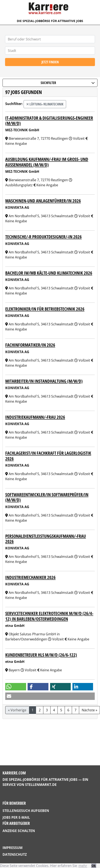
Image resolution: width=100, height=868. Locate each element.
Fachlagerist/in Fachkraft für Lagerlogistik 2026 (48, 456)
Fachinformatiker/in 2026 (30, 345)
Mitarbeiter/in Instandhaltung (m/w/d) (44, 381)
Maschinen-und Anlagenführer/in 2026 (43, 201)
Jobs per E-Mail (16, 817)
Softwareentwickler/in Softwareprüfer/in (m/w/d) (47, 497)
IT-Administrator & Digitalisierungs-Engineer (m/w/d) (49, 120)
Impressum (13, 848)
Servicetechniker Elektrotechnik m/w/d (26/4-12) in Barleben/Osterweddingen (49, 616)
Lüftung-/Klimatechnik (45, 104)
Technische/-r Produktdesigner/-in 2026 (43, 237)
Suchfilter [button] (68, 83)
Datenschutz (15, 854)
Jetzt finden (50, 62)
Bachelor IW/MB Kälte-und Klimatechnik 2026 (49, 273)
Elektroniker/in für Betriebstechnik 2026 (45, 309)
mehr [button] (83, 866)
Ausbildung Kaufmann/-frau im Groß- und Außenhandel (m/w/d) (47, 162)
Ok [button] (94, 866)
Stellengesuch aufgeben (26, 811)
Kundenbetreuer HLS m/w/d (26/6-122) (41, 655)
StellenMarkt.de (41, 785)
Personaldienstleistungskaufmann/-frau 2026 (46, 539)
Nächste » (89, 710)
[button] (16, 687)
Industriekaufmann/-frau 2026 (35, 417)
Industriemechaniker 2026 (30, 577)
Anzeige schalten (19, 831)
